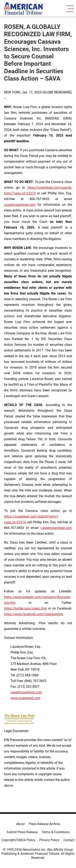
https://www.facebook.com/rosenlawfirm (34, 614)
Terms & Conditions (56, 832)
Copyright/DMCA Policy (18, 840)
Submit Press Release (22, 832)
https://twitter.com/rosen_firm (25, 608)
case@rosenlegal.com (20, 205)
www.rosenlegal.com (25, 698)
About (20, 824)
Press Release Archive (44, 824)
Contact (69, 840)
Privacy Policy (49, 840)
